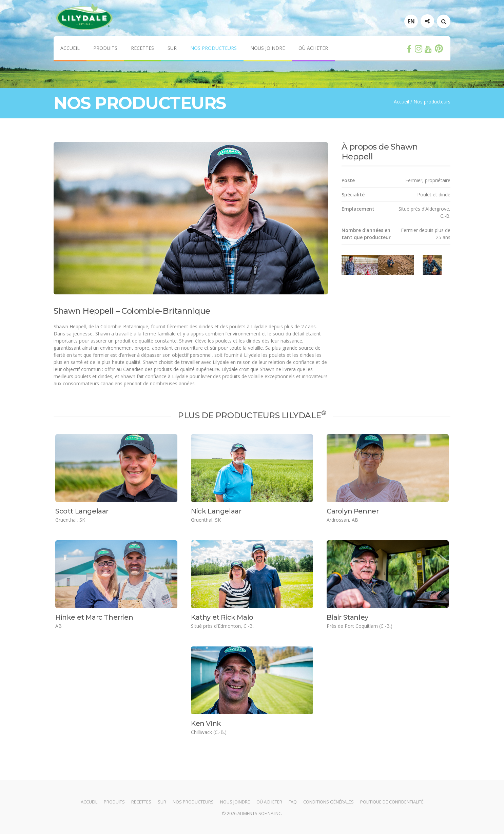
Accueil (70, 48)
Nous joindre (268, 48)
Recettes (142, 48)
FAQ (293, 802)
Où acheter (313, 48)
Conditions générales (328, 802)
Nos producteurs (214, 48)
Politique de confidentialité (392, 802)
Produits (105, 48)
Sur (172, 48)
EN (411, 21)
